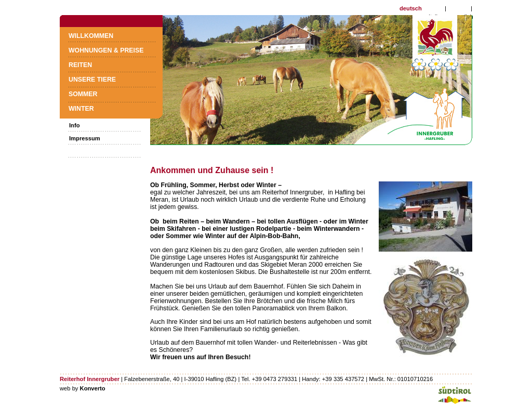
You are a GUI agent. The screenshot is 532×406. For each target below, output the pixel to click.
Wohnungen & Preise (106, 50)
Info (75, 125)
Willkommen (91, 36)
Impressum (85, 138)
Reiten (80, 65)
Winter (81, 109)
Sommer (83, 94)
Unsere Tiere (92, 80)
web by (83, 388)
